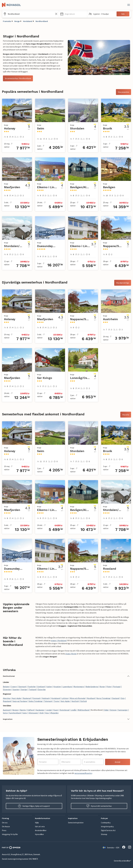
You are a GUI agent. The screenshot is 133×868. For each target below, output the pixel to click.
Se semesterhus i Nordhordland (18, 78)
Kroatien (57, 687)
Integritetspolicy (107, 827)
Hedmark (46, 698)
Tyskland (32, 689)
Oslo (123, 698)
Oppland (116, 698)
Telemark (48, 701)
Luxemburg (67, 687)
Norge (17, 21)
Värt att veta (40, 827)
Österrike (42, 689)
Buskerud (27, 698)
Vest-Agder (65, 701)
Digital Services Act (108, 830)
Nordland (91, 698)
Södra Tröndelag (36, 701)
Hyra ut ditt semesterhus (99, 806)
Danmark (22, 687)
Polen (109, 687)
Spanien (16, 689)
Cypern (14, 687)
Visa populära (123, 92)
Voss (47, 713)
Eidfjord (31, 710)
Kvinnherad (64, 710)
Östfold (83, 701)
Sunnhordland (15, 713)
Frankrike (32, 687)
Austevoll (7, 710)
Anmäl (118, 762)
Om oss (5, 823)
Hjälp (37, 823)
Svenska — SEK (111, 848)
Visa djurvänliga (123, 283)
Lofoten (65, 698)
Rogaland (7, 701)
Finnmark (36, 698)
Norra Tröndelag (103, 698)
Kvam (56, 710)
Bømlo (23, 710)
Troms (56, 701)
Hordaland (28, 21)
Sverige (24, 689)
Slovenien (7, 689)
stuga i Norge (71, 654)
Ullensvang (33, 713)
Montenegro (79, 687)
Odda (106, 710)
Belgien (6, 687)
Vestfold (75, 701)
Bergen (15, 710)
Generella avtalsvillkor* (122, 861)
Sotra (5, 713)
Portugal (117, 687)
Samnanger (123, 710)
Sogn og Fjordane (20, 701)
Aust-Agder (17, 698)
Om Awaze (6, 827)
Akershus (7, 698)
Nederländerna (92, 687)
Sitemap (104, 834)
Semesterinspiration (76, 823)
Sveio (25, 713)
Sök (123, 14)
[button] (73, 14)
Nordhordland (42, 21)
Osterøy (113, 710)
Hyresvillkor (39, 834)
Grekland (41, 687)
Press (4, 830)
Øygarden (54, 713)
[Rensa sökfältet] (56, 14)
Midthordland (83, 710)
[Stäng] (129, 5)
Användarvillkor (41, 830)
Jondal (49, 710)
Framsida (7, 21)
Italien (49, 687)
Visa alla (126, 415)
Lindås (74, 710)
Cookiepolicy (106, 823)
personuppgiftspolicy (83, 773)
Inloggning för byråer (10, 834)
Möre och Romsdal (78, 698)
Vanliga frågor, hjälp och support (34, 806)
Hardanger (40, 710)
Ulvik (41, 713)
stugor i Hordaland (59, 640)
